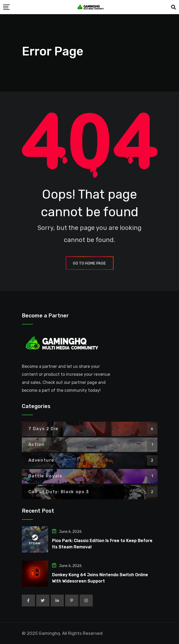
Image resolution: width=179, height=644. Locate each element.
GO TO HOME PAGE (90, 263)
